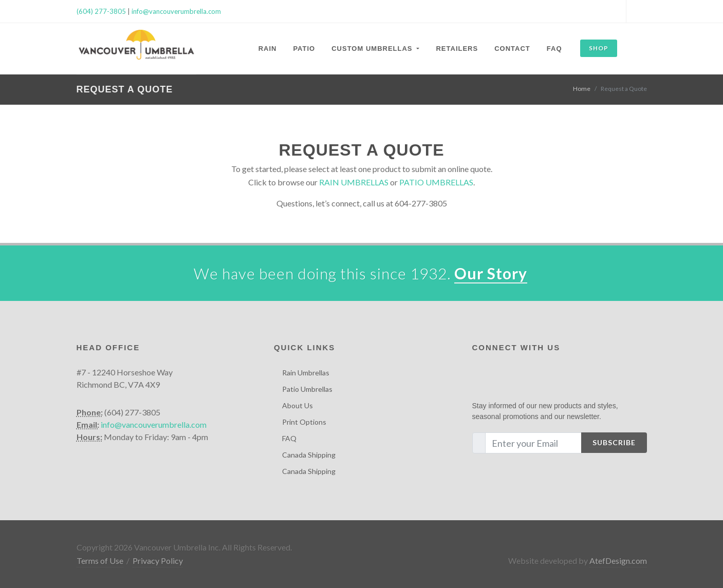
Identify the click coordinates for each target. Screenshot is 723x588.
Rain (268, 49)
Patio (304, 49)
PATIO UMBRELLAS (436, 182)
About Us (298, 405)
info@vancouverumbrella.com (176, 11)
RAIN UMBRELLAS (354, 182)
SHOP (599, 48)
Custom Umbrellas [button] (373, 49)
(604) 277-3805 (101, 11)
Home (582, 89)
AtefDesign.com (618, 561)
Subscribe (614, 442)
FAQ (554, 49)
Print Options (304, 422)
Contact (512, 49)
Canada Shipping (309, 455)
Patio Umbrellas (307, 389)
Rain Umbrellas (306, 373)
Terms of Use (100, 561)
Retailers (457, 49)
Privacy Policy (158, 561)
